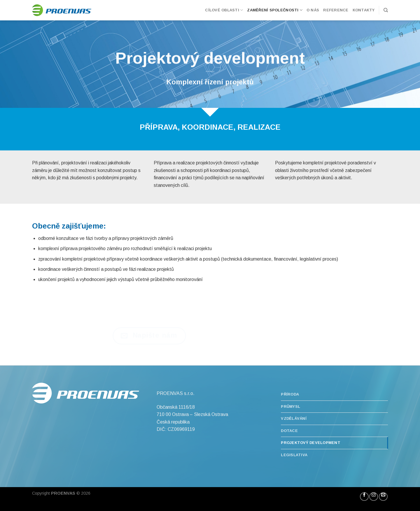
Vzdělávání (294, 418)
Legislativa (294, 455)
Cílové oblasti (224, 10)
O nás (313, 10)
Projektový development (311, 443)
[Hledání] (386, 10)
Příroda (290, 394)
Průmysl (290, 406)
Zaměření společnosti (275, 10)
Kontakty (364, 10)
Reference (336, 10)
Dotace (289, 431)
